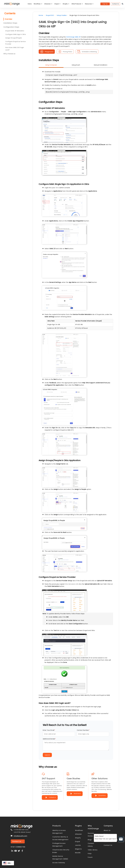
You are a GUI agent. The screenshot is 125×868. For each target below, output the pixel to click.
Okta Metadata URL (71, 584)
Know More (100, 796)
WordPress (38, 4)
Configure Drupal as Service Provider (16, 43)
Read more (75, 794)
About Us (107, 830)
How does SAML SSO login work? (15, 49)
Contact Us (116, 4)
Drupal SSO (50, 15)
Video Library (93, 850)
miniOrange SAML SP (73, 37)
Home (30, 4)
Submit (47, 755)
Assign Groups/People (14, 38)
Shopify (66, 4)
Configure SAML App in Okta (16, 34)
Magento (78, 849)
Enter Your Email (49, 730)
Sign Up (105, 4)
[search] (123, 4)
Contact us (50, 797)
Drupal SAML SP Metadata (15, 31)
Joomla (78, 845)
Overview (8, 19)
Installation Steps (10, 23)
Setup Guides (62, 15)
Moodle (78, 853)
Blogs (90, 840)
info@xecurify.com (20, 836)
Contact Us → (18, 841)
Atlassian (48, 4)
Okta (57, 188)
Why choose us (9, 54)
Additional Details (49, 739)
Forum (90, 857)
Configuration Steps (11, 27)
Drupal (58, 4)
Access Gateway (59, 863)
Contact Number (83, 730)
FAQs (90, 854)
